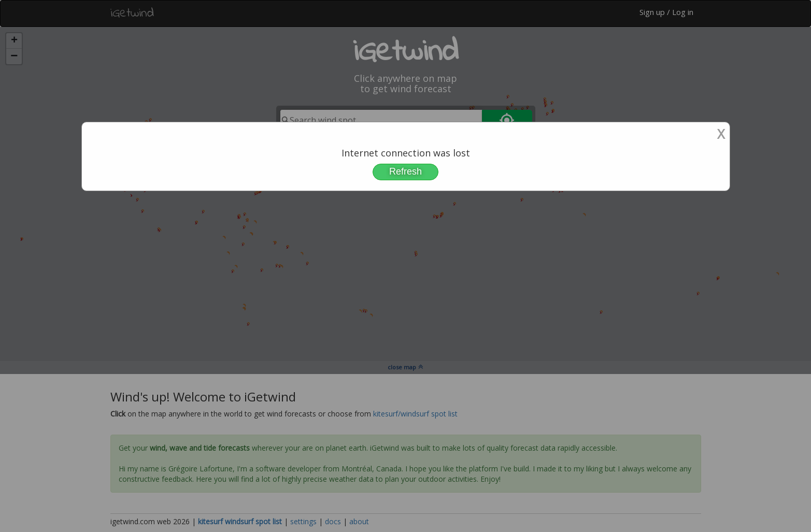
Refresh (405, 171)
